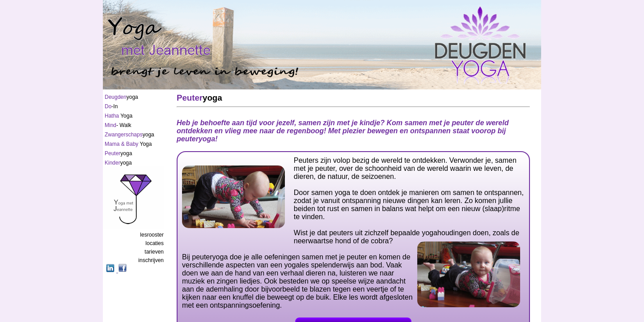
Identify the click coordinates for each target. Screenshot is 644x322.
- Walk (118, 125)
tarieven (154, 252)
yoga (121, 97)
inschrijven (151, 260)
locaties (155, 243)
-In (111, 106)
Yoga (119, 116)
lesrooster (152, 235)
